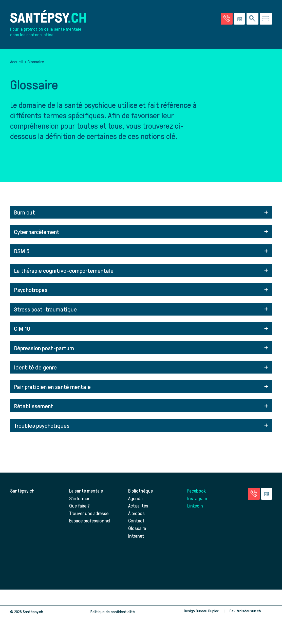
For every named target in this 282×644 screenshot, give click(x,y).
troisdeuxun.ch (254, 611)
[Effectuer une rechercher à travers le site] (252, 19)
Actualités (138, 506)
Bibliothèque (140, 491)
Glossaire (137, 528)
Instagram (197, 498)
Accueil (16, 62)
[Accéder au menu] (266, 19)
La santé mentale (86, 491)
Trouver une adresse (89, 513)
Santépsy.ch (22, 491)
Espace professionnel (90, 521)
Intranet (136, 536)
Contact (136, 521)
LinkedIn (195, 506)
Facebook (196, 491)
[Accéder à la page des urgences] (227, 19)
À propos (136, 513)
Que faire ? (79, 506)
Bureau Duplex (207, 611)
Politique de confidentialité (113, 612)
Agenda (135, 498)
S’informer (79, 498)
